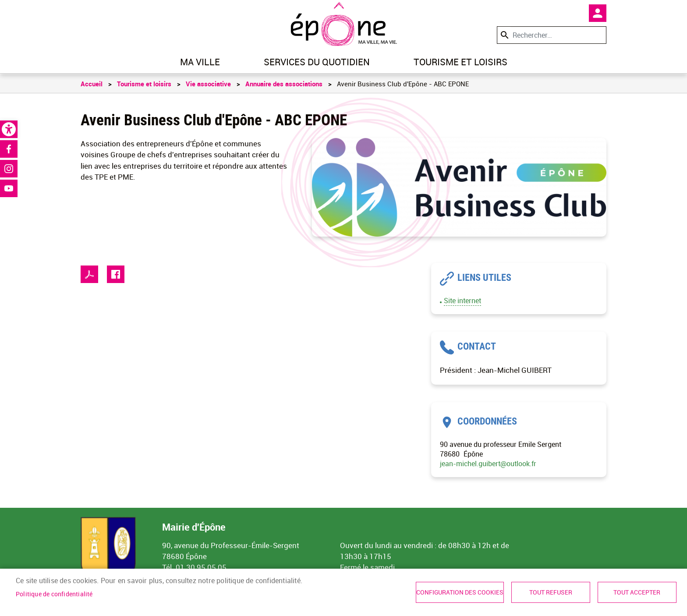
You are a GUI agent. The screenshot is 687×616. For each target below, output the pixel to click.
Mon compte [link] (598, 13)
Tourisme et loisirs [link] (460, 62)
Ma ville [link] (200, 62)
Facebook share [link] (116, 274)
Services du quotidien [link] (317, 62)
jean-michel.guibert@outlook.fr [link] (488, 464)
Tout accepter (637, 592)
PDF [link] (89, 274)
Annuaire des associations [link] (284, 84)
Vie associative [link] (208, 84)
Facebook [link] (9, 149)
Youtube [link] (9, 188)
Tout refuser (551, 592)
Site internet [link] (462, 301)
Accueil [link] (92, 84)
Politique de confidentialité (54, 594)
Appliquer (504, 35)
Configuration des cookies (460, 592)
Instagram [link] (9, 169)
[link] (9, 129)
